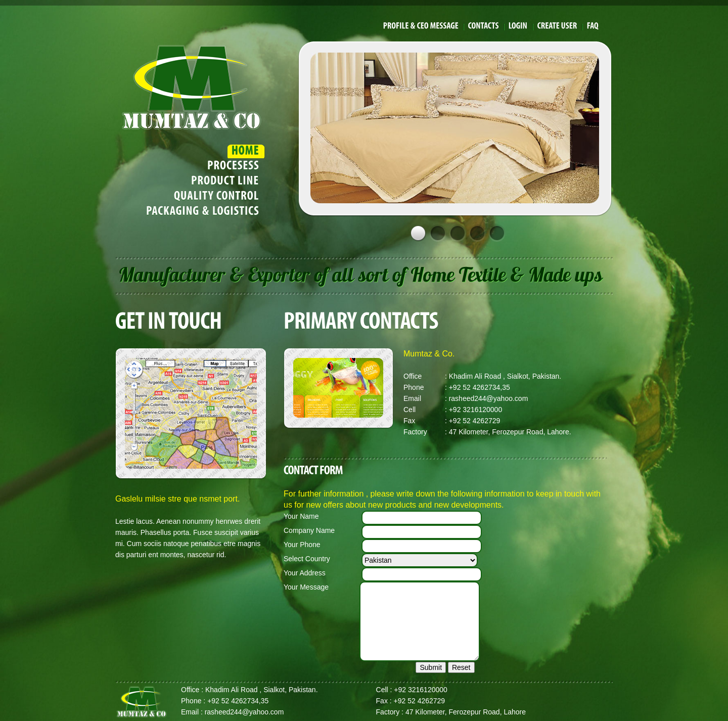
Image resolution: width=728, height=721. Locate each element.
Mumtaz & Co (191, 87)
